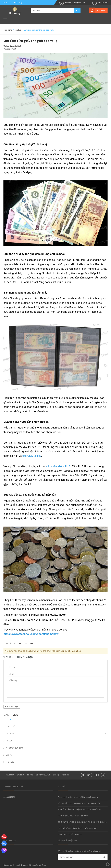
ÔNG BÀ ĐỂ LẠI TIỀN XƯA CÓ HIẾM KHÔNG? (77, 828)
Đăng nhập (18, 3)
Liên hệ (56, 775)
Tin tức (30, 775)
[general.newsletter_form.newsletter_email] (83, 857)
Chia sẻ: (7, 643)
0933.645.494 (103, 3)
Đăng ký (7, 3)
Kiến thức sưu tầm (43, 775)
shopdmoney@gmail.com (75, 3)
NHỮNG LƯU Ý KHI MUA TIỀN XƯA (73, 816)
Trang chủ (10, 775)
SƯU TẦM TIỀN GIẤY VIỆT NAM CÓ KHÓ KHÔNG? (79, 810)
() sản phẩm (101, 10)
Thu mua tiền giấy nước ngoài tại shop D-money (78, 797)
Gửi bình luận (12, 707)
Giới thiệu (65, 775)
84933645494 (9, 797)
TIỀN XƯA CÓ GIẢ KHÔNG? (70, 834)
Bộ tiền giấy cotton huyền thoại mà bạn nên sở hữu (79, 803)
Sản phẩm (21, 775)
